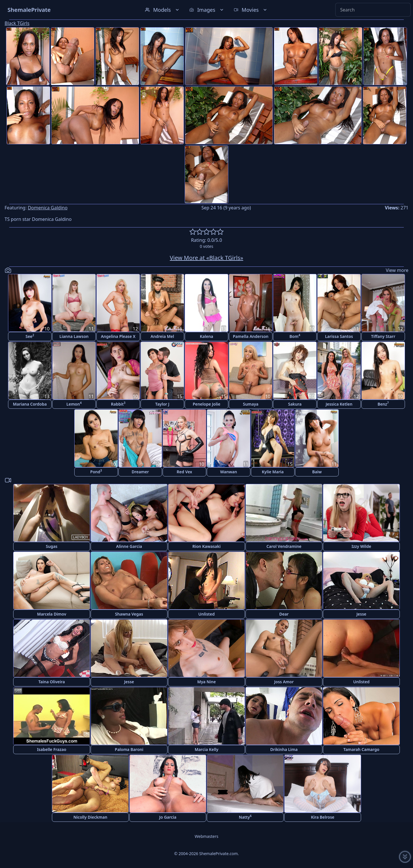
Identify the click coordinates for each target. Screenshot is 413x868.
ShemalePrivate (29, 10)
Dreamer (140, 472)
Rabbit (118, 404)
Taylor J (162, 404)
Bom (295, 336)
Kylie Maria (273, 472)
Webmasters (206, 836)
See (30, 336)
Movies (251, 10)
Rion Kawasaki (207, 546)
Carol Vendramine (284, 546)
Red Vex (184, 472)
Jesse (362, 614)
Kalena (207, 336)
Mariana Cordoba (30, 404)
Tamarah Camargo (361, 749)
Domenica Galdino (48, 208)
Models (163, 10)
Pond (96, 471)
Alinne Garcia (129, 546)
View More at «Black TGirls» (206, 258)
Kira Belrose (323, 817)
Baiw (317, 472)
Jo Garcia (168, 817)
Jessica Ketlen (339, 404)
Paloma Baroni (129, 749)
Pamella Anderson (251, 336)
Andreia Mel (162, 336)
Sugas (52, 546)
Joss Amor (284, 682)
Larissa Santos (339, 336)
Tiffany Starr (383, 336)
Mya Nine (207, 682)
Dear (284, 614)
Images (207, 10)
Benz (383, 404)
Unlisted (207, 614)
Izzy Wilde (361, 546)
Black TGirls (17, 23)
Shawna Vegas (129, 614)
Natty (245, 817)
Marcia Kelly (207, 749)
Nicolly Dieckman (90, 817)
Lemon (74, 404)
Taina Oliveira (52, 682)
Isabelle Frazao (52, 749)
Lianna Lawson (74, 336)
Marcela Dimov (52, 614)
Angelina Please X (118, 336)
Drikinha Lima (284, 749)
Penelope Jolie (206, 404)
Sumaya (251, 404)
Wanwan (229, 472)
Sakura (295, 404)
